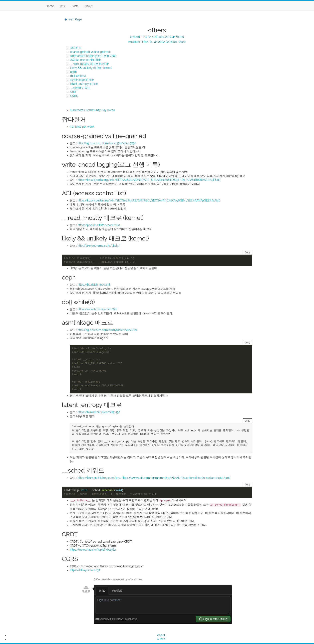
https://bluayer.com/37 (85, 570)
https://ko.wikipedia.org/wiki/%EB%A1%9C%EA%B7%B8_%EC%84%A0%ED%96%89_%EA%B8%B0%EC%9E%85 (149, 180)
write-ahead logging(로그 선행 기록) (93, 56)
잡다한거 (76, 48)
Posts (75, 6)
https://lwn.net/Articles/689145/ (99, 412)
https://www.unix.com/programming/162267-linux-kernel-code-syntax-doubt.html (176, 478)
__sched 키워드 (80, 88)
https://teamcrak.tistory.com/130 (99, 478)
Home (50, 6)
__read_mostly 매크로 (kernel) (89, 64)
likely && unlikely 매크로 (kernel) (91, 68)
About (88, 6)
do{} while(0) (78, 76)
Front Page (73, 19)
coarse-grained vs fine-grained (90, 52)
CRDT (74, 92)
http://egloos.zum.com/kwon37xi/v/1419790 (107, 143)
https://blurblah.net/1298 (94, 285)
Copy (248, 252)
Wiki (63, 6)
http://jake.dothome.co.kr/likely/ (99, 246)
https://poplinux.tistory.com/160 (99, 225)
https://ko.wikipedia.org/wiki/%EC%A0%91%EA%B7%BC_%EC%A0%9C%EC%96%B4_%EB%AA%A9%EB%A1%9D (149, 200)
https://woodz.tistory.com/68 (97, 309)
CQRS (74, 96)
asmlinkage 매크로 (82, 80)
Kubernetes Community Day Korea (92, 110)
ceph (73, 72)
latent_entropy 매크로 (84, 84)
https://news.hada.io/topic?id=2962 (93, 550)
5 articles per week (82, 127)
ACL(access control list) (85, 60)
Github (161, 639)
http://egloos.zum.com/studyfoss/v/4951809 (107, 330)
